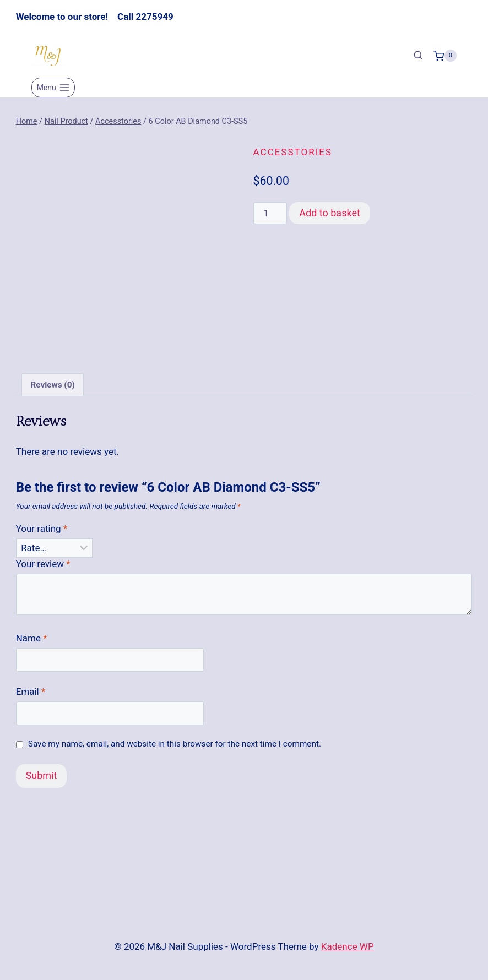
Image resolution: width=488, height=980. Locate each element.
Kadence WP (348, 946)
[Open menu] (53, 88)
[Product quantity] (270, 213)
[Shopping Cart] (445, 56)
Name (32, 638)
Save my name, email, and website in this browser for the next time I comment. (175, 744)
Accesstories (293, 152)
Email (31, 692)
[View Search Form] (418, 56)
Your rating (42, 529)
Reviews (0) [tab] (52, 385)
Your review (43, 564)
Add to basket (330, 213)
